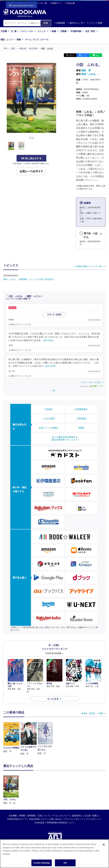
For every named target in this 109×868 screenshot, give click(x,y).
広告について (44, 794)
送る (97, 55)
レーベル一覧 (41, 3)
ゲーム (28, 40)
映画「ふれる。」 (91, 74)
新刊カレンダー (76, 23)
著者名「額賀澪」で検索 (92, 713)
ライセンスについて (61, 794)
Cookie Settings (42, 863)
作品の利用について (38, 797)
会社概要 (13, 794)
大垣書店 (48, 409)
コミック (43, 31)
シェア (84, 55)
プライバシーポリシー (74, 797)
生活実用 (92, 31)
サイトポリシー (93, 797)
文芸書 (5, 31)
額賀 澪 (86, 70)
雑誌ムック (8, 40)
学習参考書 (77, 31)
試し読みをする (31, 158)
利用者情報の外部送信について (61, 801)
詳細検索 (60, 23)
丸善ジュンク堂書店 (48, 428)
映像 (20, 40)
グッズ (36, 40)
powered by (92, 386)
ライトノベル (28, 31)
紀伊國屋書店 (81, 409)
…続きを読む (59, 315)
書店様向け (77, 794)
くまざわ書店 (48, 419)
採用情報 (31, 794)
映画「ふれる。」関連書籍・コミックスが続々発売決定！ (29, 279)
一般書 (54, 31)
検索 (46, 23)
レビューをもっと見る (91, 382)
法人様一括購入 (91, 794)
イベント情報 (95, 23)
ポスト (72, 55)
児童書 (65, 31)
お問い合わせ (55, 797)
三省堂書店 (81, 419)
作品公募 (71, 3)
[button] (58, 146)
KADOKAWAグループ (17, 797)
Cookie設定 (39, 801)
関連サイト (57, 3)
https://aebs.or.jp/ (43, 832)
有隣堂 (81, 428)
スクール (44, 40)
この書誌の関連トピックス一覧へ (88, 266)
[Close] (104, 845)
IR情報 (22, 794)
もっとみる (53, 699)
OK (65, 863)
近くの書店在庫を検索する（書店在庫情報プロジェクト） (65, 438)
